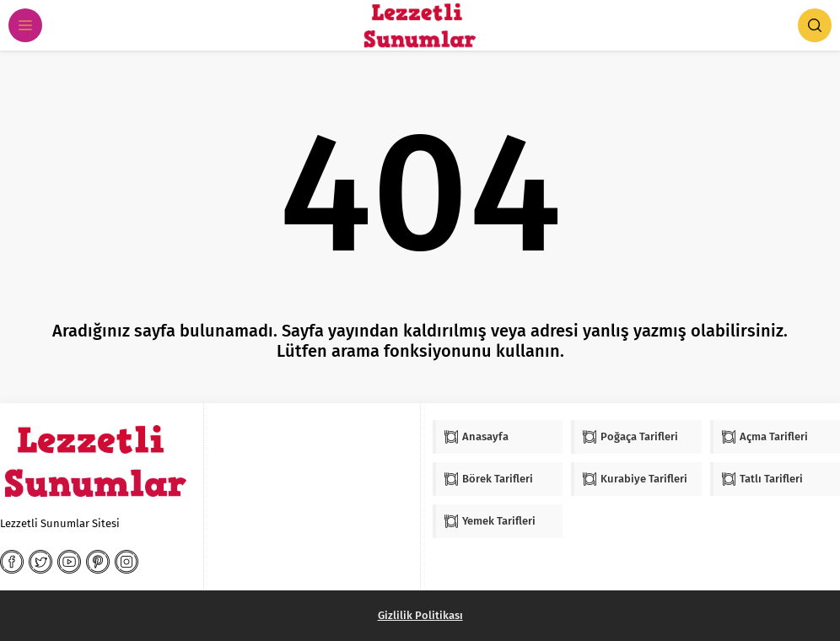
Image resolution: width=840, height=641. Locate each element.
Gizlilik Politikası (420, 615)
